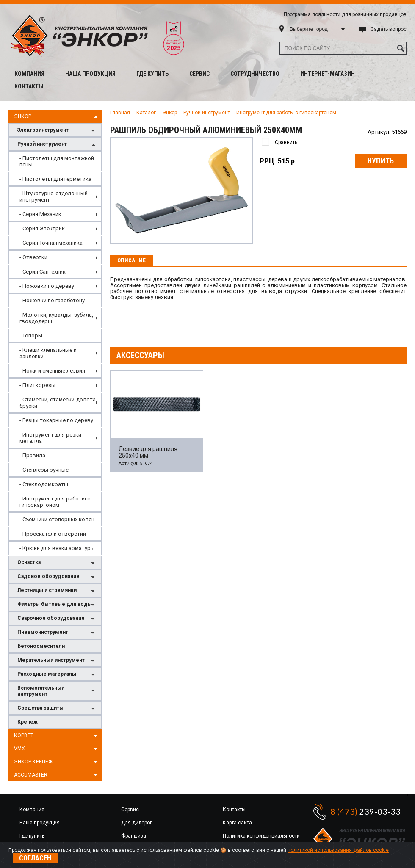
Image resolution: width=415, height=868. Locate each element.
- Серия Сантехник (43, 272)
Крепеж (28, 722)
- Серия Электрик (42, 228)
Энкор (57, 117)
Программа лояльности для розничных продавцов (345, 14)
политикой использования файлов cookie (338, 850)
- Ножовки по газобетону (52, 300)
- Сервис (129, 810)
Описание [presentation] (131, 260)
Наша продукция (90, 74)
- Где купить (31, 836)
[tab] (131, 261)
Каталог (146, 113)
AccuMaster (57, 775)
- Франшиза (132, 836)
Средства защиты (57, 709)
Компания (29, 74)
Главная (120, 113)
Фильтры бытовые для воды (57, 605)
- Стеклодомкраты (44, 484)
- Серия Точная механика (51, 243)
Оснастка (57, 563)
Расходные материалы (57, 675)
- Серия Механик (40, 214)
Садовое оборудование (57, 577)
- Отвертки (33, 257)
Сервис (199, 74)
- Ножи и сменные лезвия (52, 371)
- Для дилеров (136, 823)
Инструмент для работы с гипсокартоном (286, 113)
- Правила (32, 455)
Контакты (29, 86)
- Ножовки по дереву (47, 286)
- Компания (31, 810)
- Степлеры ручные (44, 470)
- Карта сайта (236, 823)
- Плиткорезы (37, 385)
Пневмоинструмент (57, 633)
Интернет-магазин (328, 74)
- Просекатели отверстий (53, 534)
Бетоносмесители (41, 646)
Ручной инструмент (57, 145)
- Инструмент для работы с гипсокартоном (55, 502)
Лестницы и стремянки (57, 591)
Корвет (57, 736)
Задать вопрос (389, 29)
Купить (381, 161)
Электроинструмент (57, 131)
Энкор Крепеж (57, 762)
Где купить (152, 74)
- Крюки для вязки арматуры (57, 548)
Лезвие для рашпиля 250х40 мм (148, 452)
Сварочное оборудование (57, 619)
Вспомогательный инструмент (57, 691)
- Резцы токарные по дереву (56, 420)
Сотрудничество (255, 74)
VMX (57, 749)
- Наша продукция (38, 823)
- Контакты (233, 810)
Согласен (35, 858)
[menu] (55, 353)
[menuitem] (55, 161)
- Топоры (31, 336)
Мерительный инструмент (57, 661)
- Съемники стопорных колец (57, 519)
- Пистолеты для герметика (55, 179)
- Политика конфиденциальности (260, 836)
